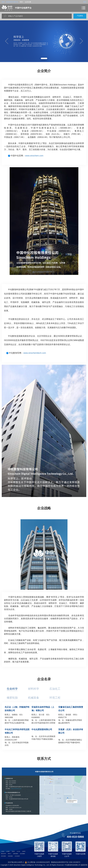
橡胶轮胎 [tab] (12, 698)
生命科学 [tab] (12, 689)
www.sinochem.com (34, 156)
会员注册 (28, 2)
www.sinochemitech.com (35, 353)
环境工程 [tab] (55, 698)
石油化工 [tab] (55, 689)
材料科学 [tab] (34, 689)
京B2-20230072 (75, 862)
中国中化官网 (81, 854)
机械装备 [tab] (34, 698)
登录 (21, 2)
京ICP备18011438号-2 (16, 862)
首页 (85, 2)
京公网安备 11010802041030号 (37, 862)
